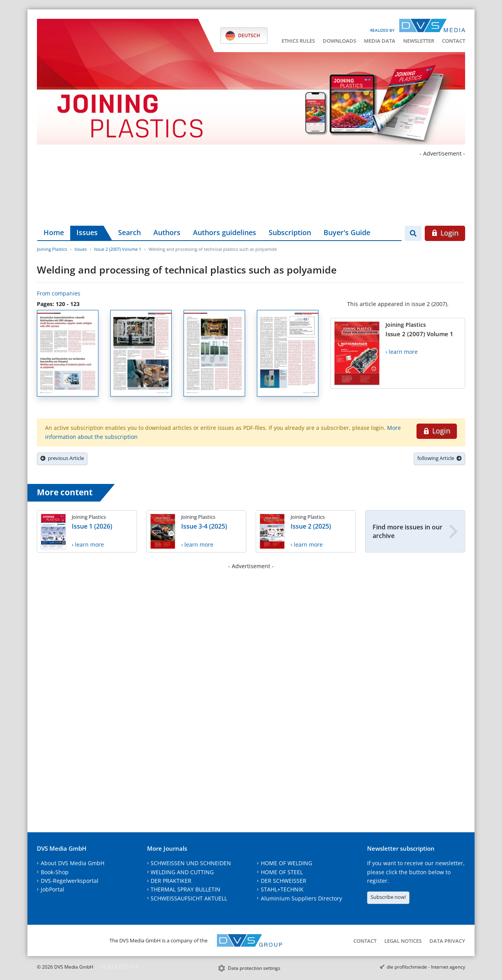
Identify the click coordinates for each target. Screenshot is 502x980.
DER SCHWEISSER (284, 881)
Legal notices (403, 941)
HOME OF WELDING (286, 863)
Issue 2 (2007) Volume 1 (118, 249)
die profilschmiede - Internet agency (426, 967)
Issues (87, 232)
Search (129, 232)
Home (54, 232)
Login (445, 233)
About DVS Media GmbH (73, 863)
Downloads (339, 41)
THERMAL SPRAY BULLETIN (186, 889)
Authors (167, 232)
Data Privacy (447, 941)
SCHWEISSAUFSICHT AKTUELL (189, 898)
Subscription (290, 232)
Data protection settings (254, 968)
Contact (454, 41)
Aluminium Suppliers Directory (301, 898)
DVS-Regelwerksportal (70, 881)
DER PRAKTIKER (171, 881)
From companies (59, 293)
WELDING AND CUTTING (182, 872)
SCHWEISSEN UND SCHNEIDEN (191, 863)
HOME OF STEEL (282, 872)
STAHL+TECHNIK (282, 889)
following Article (439, 458)
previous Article (62, 458)
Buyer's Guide (347, 232)
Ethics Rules (298, 41)
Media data (380, 41)
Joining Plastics (52, 249)
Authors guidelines (225, 232)
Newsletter (419, 41)
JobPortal (53, 889)
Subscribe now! (388, 897)
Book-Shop (55, 872)
